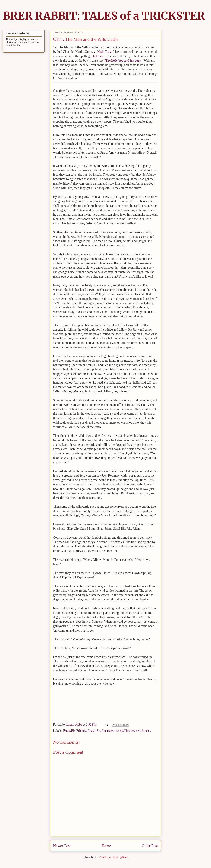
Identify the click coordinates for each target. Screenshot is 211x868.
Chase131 (94, 731)
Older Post (150, 846)
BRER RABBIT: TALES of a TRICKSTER (104, 16)
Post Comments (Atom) (114, 857)
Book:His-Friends (74, 731)
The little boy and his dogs (123, 61)
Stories (146, 731)
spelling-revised (130, 731)
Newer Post (62, 846)
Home (106, 846)
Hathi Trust (104, 52)
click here (98, 56)
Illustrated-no (110, 731)
